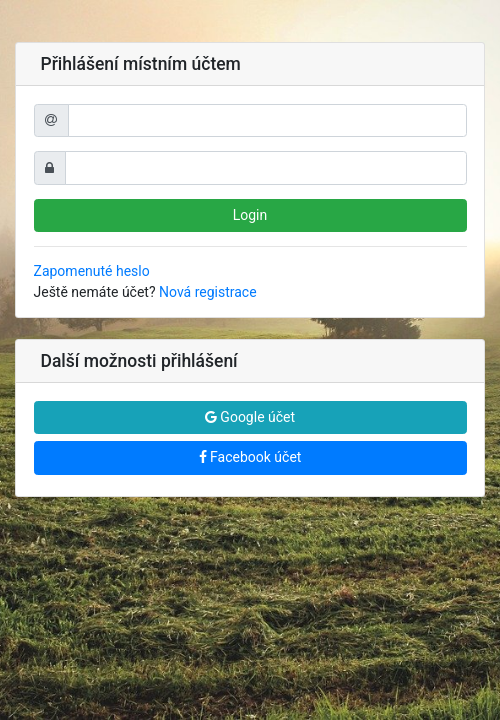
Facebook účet (250, 457)
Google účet (250, 417)
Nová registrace (208, 292)
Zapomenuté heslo (92, 271)
